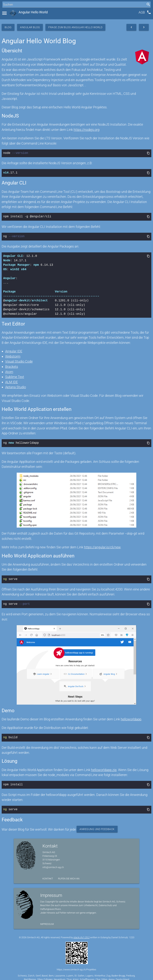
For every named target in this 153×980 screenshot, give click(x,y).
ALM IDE (11, 381)
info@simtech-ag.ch (53, 864)
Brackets (12, 365)
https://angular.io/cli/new (102, 545)
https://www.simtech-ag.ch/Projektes (76, 966)
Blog (8, 27)
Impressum (47, 920)
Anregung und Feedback (97, 825)
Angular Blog (30, 27)
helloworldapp (131, 717)
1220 (132, 934)
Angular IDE (14, 350)
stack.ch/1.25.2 (82, 934)
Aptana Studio (16, 386)
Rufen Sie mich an (69, 875)
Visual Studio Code (19, 360)
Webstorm (13, 355)
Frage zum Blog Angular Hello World (75, 27)
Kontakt (48, 875)
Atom (9, 370)
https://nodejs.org (87, 130)
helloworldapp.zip (104, 767)
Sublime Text (15, 375)
